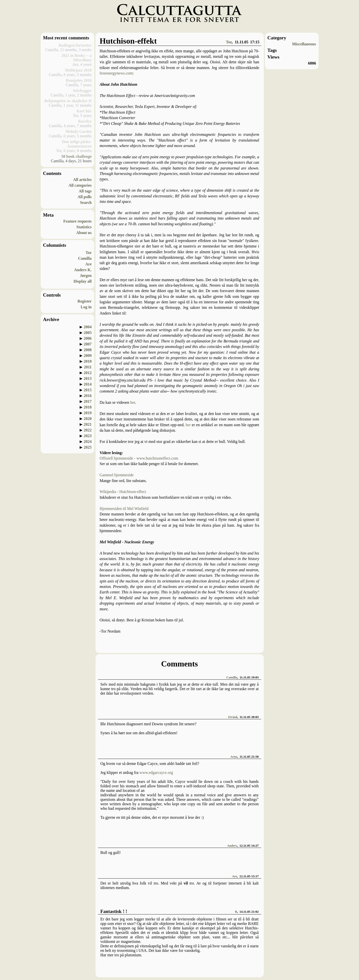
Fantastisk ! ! (114, 911)
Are (88, 264)
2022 (88, 430)
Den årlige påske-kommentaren (77, 144)
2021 (88, 424)
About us (84, 233)
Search (86, 203)
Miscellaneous (304, 44)
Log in (86, 307)
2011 (88, 367)
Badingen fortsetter (75, 45)
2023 (88, 436)
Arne (234, 757)
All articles (82, 180)
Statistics (84, 227)
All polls (85, 197)
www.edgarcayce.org (156, 773)
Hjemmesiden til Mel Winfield (124, 509)
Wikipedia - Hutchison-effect (123, 492)
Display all (83, 281)
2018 (88, 407)
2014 (88, 384)
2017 (88, 401)
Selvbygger (82, 91)
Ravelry (85, 121)
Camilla (85, 258)
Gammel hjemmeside (117, 475)
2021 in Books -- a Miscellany (77, 58)
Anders (232, 846)
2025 (88, 447)
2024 (88, 442)
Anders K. (83, 270)
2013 (88, 378)
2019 (88, 413)
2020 (88, 419)
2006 (88, 338)
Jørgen (86, 276)
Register (85, 301)
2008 (88, 350)
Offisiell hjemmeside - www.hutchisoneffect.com (139, 458)
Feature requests (78, 221)
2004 (88, 327)
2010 (88, 361)
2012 (88, 373)
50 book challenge (77, 156)
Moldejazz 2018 (78, 70)
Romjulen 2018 (79, 80)
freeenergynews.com (116, 73)
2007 (88, 344)
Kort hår (84, 111)
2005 (88, 333)
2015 (88, 390)
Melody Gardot (78, 131)
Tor (89, 253)
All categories (80, 185)
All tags (85, 191)
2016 (88, 396)
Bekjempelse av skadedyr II (68, 101)
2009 (88, 356)
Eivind (233, 717)
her (133, 402)
